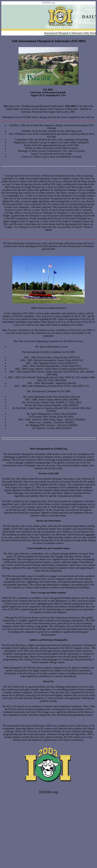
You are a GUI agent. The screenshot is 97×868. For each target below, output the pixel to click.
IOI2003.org (48, 3)
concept (71, 193)
